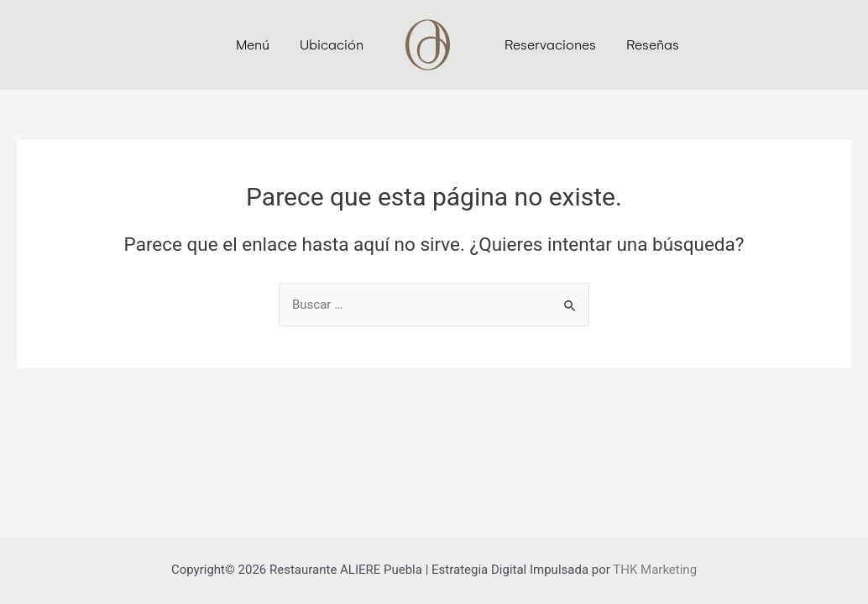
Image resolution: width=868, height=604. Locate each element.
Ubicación (332, 45)
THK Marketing (655, 570)
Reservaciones (550, 45)
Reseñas (653, 45)
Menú (253, 45)
